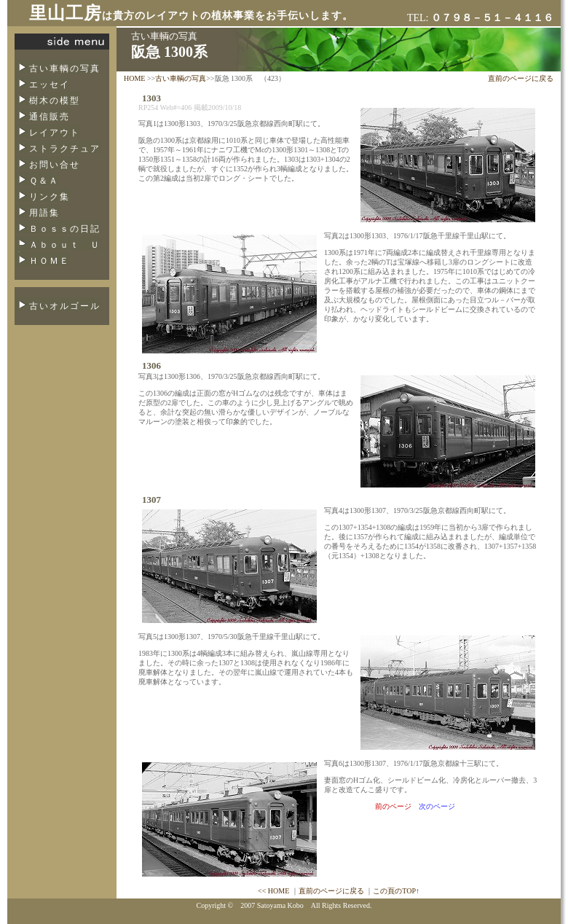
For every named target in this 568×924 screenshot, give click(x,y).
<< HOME (273, 891)
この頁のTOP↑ (396, 891)
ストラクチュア (65, 149)
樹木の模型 (55, 101)
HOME (134, 78)
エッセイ (50, 85)
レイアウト (55, 133)
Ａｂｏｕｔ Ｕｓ (58, 249)
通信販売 (50, 117)
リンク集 (50, 197)
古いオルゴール (65, 306)
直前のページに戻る (521, 78)
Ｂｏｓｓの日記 (65, 229)
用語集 (44, 213)
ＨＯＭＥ (50, 261)
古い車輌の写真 (65, 68)
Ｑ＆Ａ (44, 181)
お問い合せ (55, 165)
